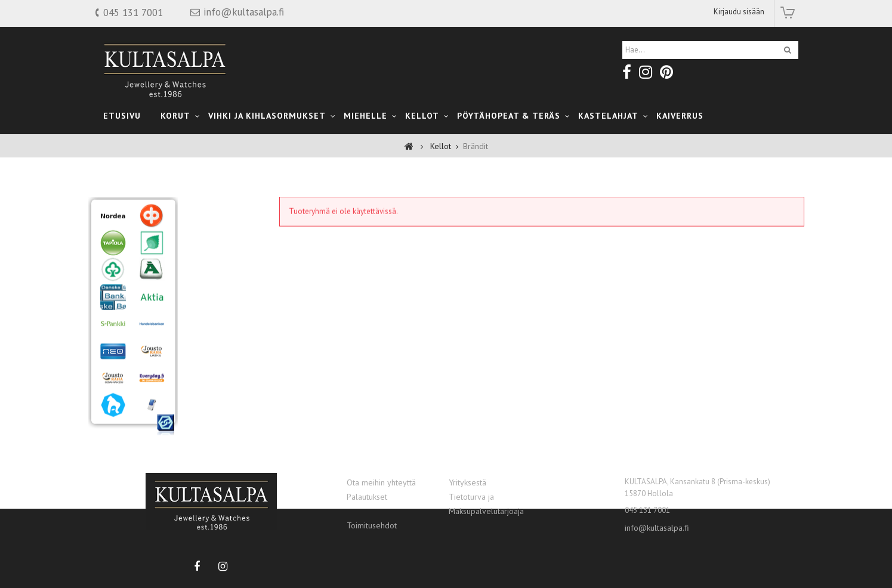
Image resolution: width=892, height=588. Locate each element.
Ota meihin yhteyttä (381, 482)
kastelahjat (608, 116)
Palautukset (367, 497)
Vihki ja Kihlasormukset (267, 116)
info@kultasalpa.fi (657, 528)
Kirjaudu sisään (739, 12)
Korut (175, 116)
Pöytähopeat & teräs (509, 116)
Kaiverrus (680, 116)
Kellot (422, 116)
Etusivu (122, 116)
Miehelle (365, 116)
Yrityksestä (467, 482)
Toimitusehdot (372, 525)
